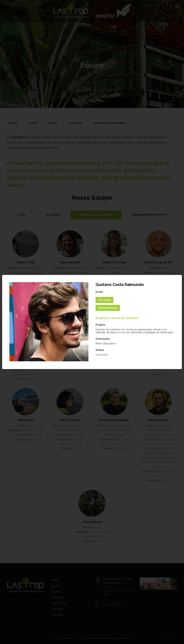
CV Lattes (104, 300)
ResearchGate (108, 308)
